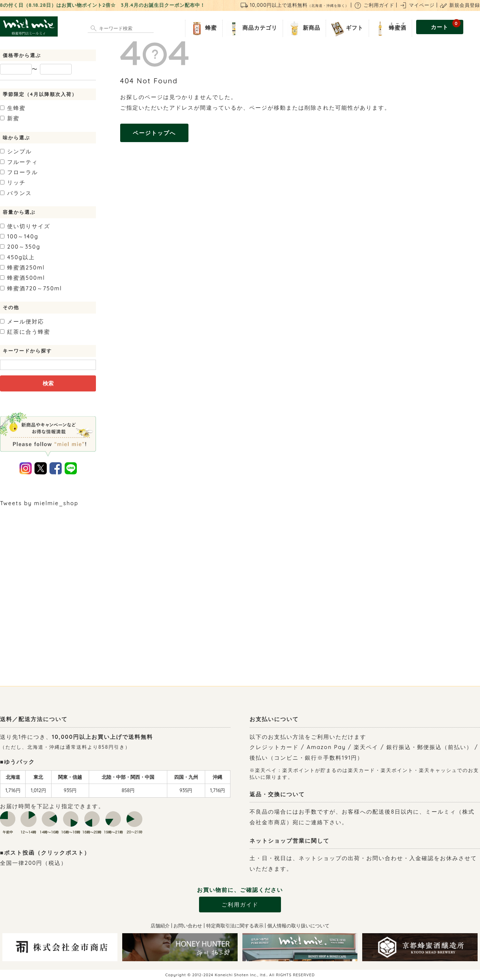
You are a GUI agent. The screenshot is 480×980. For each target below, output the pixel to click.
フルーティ (19, 162)
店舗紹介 (160, 926)
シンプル (16, 151)
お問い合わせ (188, 926)
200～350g (20, 247)
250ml (22, 267)
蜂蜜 (202, 28)
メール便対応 (22, 321)
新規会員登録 (460, 5)
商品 (251, 28)
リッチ (13, 182)
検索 (48, 383)
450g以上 (17, 257)
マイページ (417, 5)
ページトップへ (154, 133)
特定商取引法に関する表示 (235, 926)
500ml (23, 278)
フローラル (19, 172)
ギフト (346, 28)
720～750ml (31, 288)
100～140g (19, 236)
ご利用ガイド (374, 5)
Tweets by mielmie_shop (39, 503)
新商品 (303, 28)
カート (446, 25)
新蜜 (10, 118)
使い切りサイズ (25, 226)
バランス (16, 193)
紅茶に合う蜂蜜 (25, 332)
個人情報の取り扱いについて (298, 926)
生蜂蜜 (13, 108)
